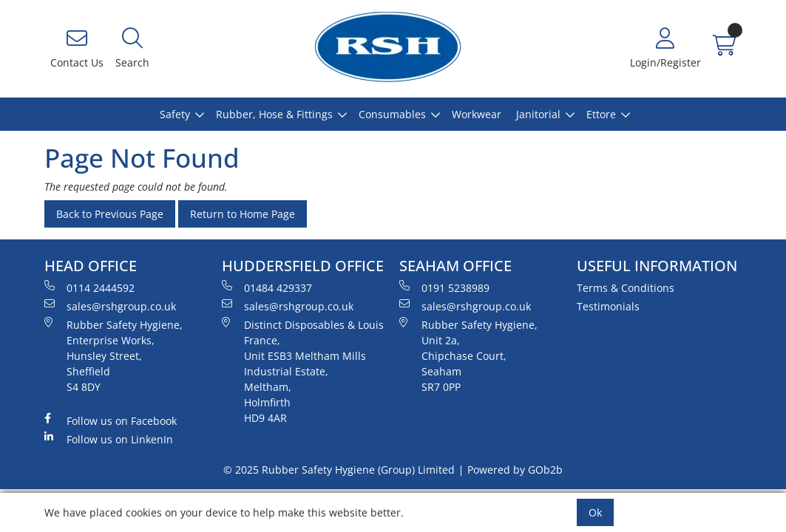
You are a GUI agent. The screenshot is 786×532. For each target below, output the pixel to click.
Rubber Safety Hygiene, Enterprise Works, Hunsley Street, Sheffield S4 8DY (114, 355)
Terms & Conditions (626, 288)
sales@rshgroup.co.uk (110, 306)
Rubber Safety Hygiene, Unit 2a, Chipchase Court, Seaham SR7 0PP (468, 355)
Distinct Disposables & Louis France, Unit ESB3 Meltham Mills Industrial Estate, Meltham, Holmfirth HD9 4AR (303, 371)
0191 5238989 (444, 287)
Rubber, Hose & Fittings (274, 114)
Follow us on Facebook (111, 420)
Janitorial (538, 114)
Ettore (601, 114)
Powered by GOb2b (515, 470)
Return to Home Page (243, 214)
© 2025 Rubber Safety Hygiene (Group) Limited (339, 470)
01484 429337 (267, 287)
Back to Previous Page (110, 214)
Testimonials (608, 306)
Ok (595, 512)
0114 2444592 (89, 287)
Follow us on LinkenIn (109, 439)
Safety (175, 114)
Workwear (477, 114)
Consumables (392, 114)
